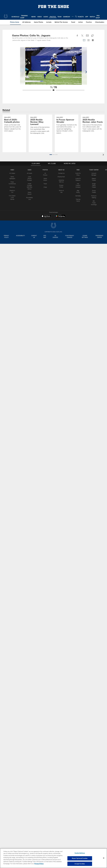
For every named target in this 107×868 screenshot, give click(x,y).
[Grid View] (88, 40)
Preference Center (99, 236)
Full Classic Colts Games (12, 197)
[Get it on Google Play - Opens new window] (60, 217)
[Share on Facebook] (77, 37)
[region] (53, 858)
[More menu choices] (73, 16)
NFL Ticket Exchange (94, 203)
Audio (30, 170)
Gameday (78, 196)
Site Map (45, 236)
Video (12, 170)
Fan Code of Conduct (78, 185)
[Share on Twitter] (82, 37)
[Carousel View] (84, 40)
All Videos (12, 173)
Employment (61, 177)
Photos (45, 170)
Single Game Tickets (94, 185)
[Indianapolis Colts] (53, 226)
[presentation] (104, 155)
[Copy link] (92, 36)
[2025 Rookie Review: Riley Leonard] (40, 132)
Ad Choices (56, 236)
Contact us (34, 236)
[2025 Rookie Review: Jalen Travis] (93, 131)
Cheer (45, 187)
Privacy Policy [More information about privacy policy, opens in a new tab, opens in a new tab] (39, 864)
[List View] (93, 40)
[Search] (76, 16)
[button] (51, 155)
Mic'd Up (12, 187)
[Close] (104, 858)
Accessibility (20, 236)
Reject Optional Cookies (80, 858)
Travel (45, 184)
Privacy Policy (6, 236)
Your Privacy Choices (70, 236)
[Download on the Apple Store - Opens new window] (46, 216)
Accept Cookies (80, 864)
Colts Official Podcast (29, 178)
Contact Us (61, 173)
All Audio (30, 173)
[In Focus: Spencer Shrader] (67, 132)
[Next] (93, 66)
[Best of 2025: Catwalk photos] (14, 131)
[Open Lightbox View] (53, 70)
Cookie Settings (85, 236)
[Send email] (87, 37)
